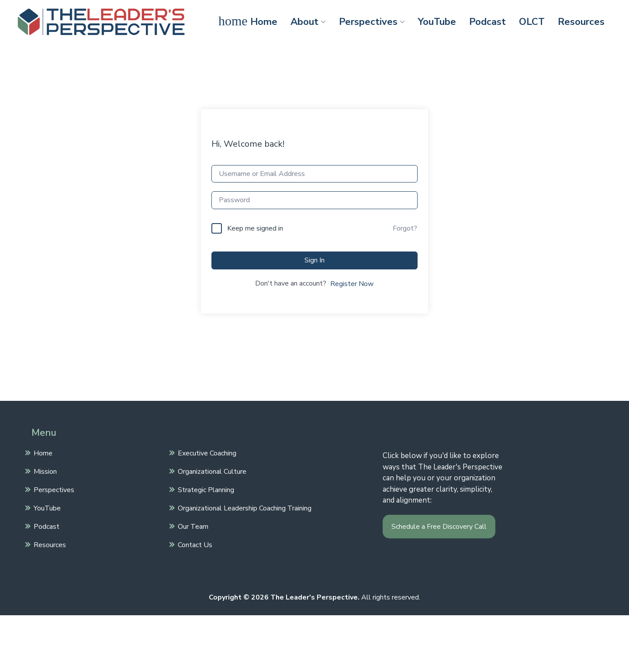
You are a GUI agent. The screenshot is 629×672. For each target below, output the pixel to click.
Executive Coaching (206, 452)
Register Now (352, 284)
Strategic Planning (205, 489)
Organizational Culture (211, 471)
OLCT (532, 22)
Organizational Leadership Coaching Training (244, 507)
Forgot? (405, 228)
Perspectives (372, 22)
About (308, 22)
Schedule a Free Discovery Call (439, 527)
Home (248, 21)
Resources (581, 22)
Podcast (487, 22)
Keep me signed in (255, 228)
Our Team (192, 526)
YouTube (437, 22)
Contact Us (194, 544)
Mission (44, 471)
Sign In (314, 260)
